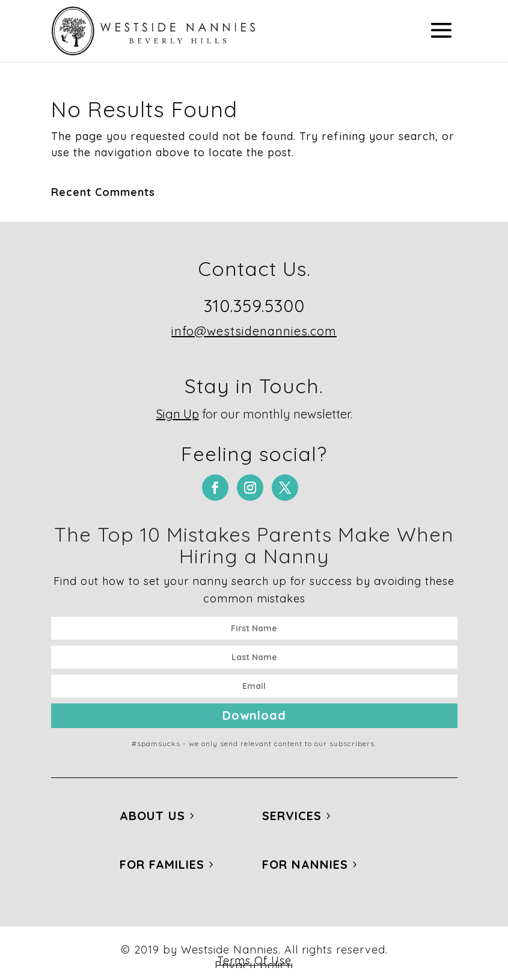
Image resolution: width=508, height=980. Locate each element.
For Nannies (305, 864)
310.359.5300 (254, 306)
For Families (162, 864)
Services (292, 816)
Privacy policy (254, 965)
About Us (152, 816)
